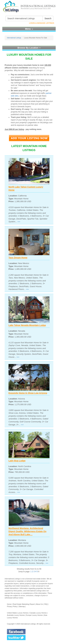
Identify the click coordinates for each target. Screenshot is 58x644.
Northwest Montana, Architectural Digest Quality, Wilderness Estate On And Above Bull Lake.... (27, 531)
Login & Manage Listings (42, 23)
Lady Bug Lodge (17, 461)
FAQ (46, 604)
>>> (19, 222)
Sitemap (22, 606)
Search (48, 18)
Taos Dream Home (18, 258)
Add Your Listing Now (29, 138)
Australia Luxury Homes (16, 615)
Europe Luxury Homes (34, 615)
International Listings (14, 38)
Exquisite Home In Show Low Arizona (28, 393)
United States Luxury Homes (18, 613)
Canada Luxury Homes (38, 613)
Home (9, 604)
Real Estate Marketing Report (24, 604)
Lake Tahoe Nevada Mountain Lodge (27, 325)
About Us (39, 604)
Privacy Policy (12, 606)
